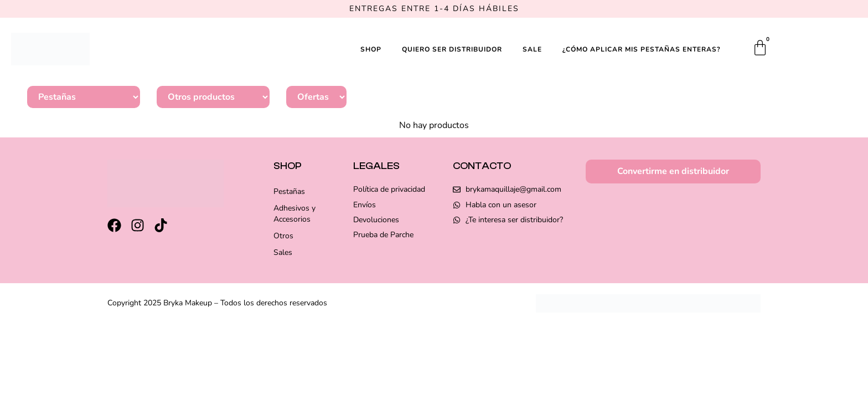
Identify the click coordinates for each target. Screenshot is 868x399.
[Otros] (213, 97)
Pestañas (289, 191)
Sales (283, 252)
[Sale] (316, 97)
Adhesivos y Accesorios (294, 214)
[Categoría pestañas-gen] (84, 97)
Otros (283, 236)
